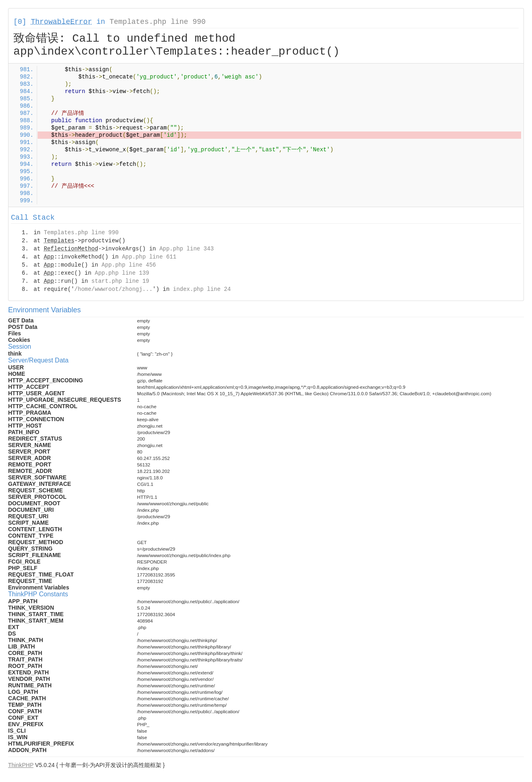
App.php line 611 (149, 257)
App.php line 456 (129, 265)
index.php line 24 (202, 289)
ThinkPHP (21, 765)
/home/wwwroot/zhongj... (113, 289)
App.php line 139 (122, 273)
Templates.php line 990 (158, 22)
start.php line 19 (120, 281)
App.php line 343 (187, 249)
